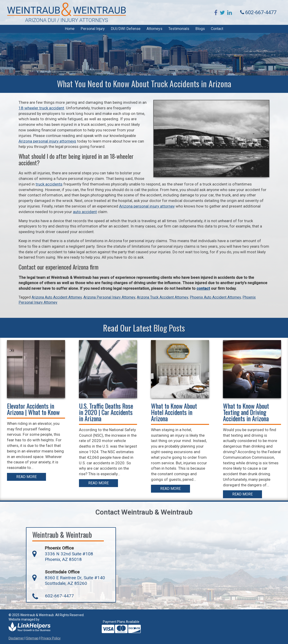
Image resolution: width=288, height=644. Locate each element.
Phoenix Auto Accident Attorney (215, 297)
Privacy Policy (51, 638)
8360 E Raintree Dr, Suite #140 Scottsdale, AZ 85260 (75, 581)
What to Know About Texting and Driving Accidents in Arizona (246, 412)
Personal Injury (93, 29)
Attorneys (154, 29)
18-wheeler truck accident (41, 108)
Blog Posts (169, 328)
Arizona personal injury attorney (147, 206)
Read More (26, 477)
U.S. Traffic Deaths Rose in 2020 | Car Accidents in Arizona (106, 412)
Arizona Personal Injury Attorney (109, 297)
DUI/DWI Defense (126, 29)
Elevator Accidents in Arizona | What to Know (33, 409)
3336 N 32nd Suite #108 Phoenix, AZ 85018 (69, 557)
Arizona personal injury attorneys (47, 141)
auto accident (85, 212)
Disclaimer (16, 638)
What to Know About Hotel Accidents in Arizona (174, 412)
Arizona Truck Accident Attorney (162, 297)
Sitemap (32, 638)
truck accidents (49, 184)
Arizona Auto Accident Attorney (57, 297)
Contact (217, 29)
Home (70, 29)
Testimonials (179, 29)
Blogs (200, 29)
